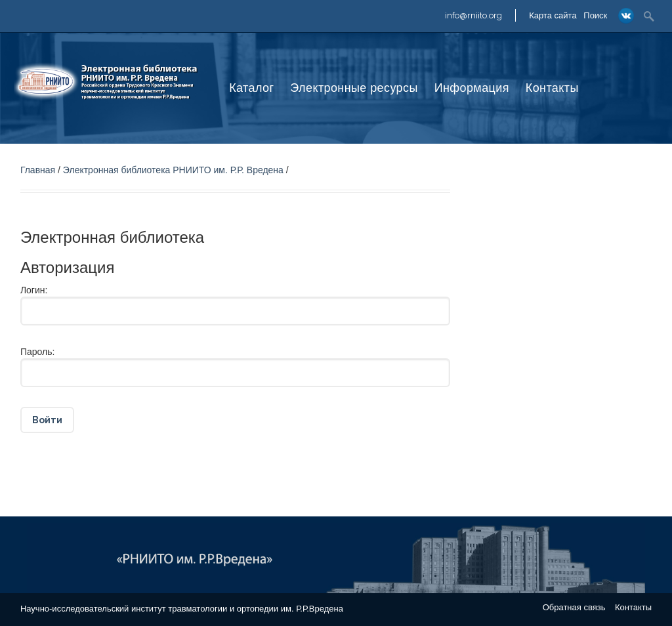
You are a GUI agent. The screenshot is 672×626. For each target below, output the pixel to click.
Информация (472, 88)
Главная (38, 170)
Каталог (251, 88)
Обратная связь (574, 607)
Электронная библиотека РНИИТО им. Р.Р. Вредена (173, 170)
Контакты (552, 88)
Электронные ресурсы (354, 88)
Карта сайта (553, 15)
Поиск (595, 15)
